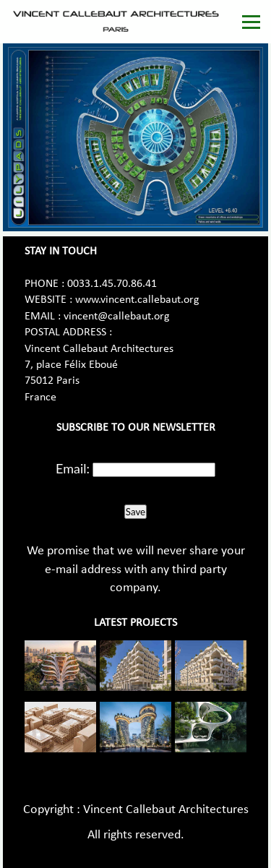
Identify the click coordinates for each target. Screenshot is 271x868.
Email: (73, 468)
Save (135, 512)
